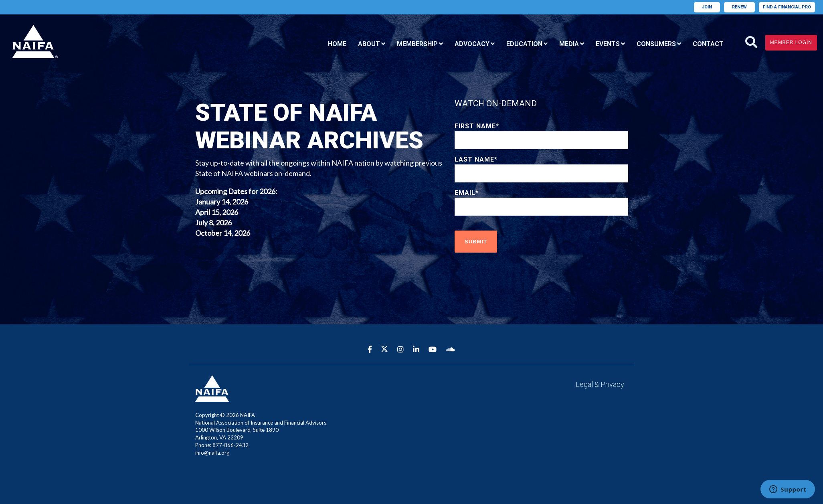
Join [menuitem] (707, 7)
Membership (417, 44)
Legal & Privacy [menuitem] (600, 384)
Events (608, 44)
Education (524, 44)
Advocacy (472, 44)
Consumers (656, 44)
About (369, 44)
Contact (708, 44)
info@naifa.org (212, 453)
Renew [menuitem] (739, 7)
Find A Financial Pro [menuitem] (787, 7)
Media (569, 44)
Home (337, 44)
